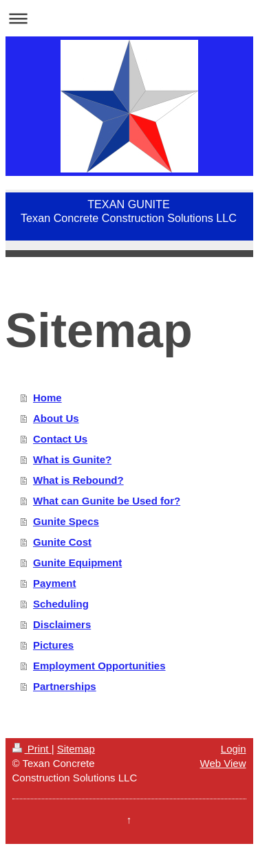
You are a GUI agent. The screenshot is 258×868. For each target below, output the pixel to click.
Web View (223, 763)
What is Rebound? (78, 480)
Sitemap (76, 749)
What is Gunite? (72, 459)
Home (47, 398)
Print (32, 749)
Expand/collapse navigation (129, 18)
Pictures (53, 645)
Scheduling (61, 604)
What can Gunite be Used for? (107, 501)
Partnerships (65, 686)
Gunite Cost (62, 542)
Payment (55, 583)
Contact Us (60, 439)
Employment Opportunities (99, 666)
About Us (56, 418)
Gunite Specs (66, 521)
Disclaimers (62, 624)
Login (234, 749)
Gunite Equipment (77, 563)
